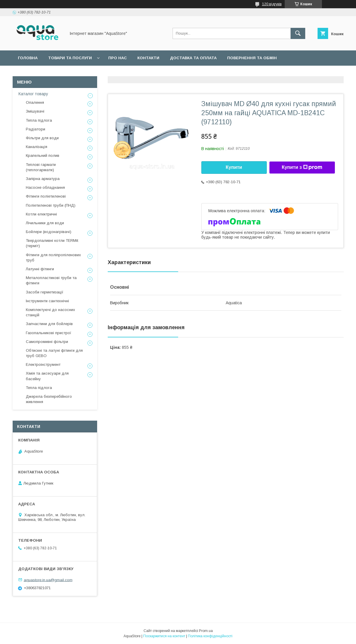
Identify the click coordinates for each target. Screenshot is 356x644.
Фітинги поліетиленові (46, 196)
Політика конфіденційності (210, 636)
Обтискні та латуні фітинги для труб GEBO (54, 353)
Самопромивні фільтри (47, 342)
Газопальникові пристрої (49, 333)
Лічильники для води (45, 223)
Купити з (302, 167)
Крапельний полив (43, 156)
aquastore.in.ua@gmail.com (48, 580)
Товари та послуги (70, 58)
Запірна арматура (43, 179)
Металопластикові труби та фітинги (51, 280)
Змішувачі (35, 111)
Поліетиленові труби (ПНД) (51, 205)
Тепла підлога (39, 120)
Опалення (35, 102)
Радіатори (36, 129)
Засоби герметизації (45, 292)
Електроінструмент (43, 365)
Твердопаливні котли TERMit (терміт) (52, 243)
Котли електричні (41, 214)
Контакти (148, 58)
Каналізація (37, 147)
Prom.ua (206, 631)
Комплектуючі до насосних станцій (50, 312)
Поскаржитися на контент (164, 636)
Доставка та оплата (193, 58)
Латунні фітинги (40, 269)
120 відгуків (272, 4)
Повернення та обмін (252, 58)
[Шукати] (298, 33)
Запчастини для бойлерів (49, 324)
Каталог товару (33, 94)
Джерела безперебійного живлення (49, 399)
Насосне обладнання (45, 187)
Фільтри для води (42, 138)
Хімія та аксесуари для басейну (47, 376)
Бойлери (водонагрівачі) (49, 232)
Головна (28, 58)
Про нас (118, 58)
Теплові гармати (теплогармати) (41, 167)
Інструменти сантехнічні (47, 301)
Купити (234, 167)
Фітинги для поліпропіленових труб (53, 258)
